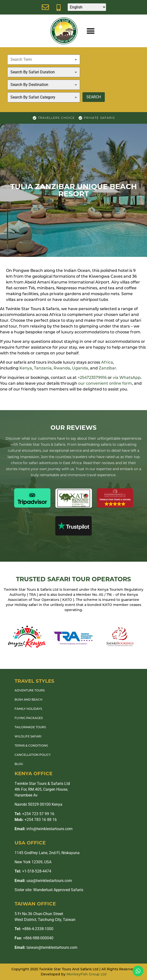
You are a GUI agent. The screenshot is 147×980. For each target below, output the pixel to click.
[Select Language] (87, 7)
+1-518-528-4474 (33, 871)
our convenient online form (105, 383)
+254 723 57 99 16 (34, 814)
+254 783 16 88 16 (36, 820)
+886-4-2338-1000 (34, 929)
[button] (91, 31)
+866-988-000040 (34, 938)
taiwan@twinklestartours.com (46, 947)
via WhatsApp (127, 378)
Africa (107, 362)
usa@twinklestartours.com (43, 881)
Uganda (80, 368)
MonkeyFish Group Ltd (86, 974)
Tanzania (43, 368)
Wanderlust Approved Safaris (58, 890)
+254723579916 (92, 378)
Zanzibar (107, 368)
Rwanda (62, 368)
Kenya (26, 368)
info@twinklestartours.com (44, 829)
